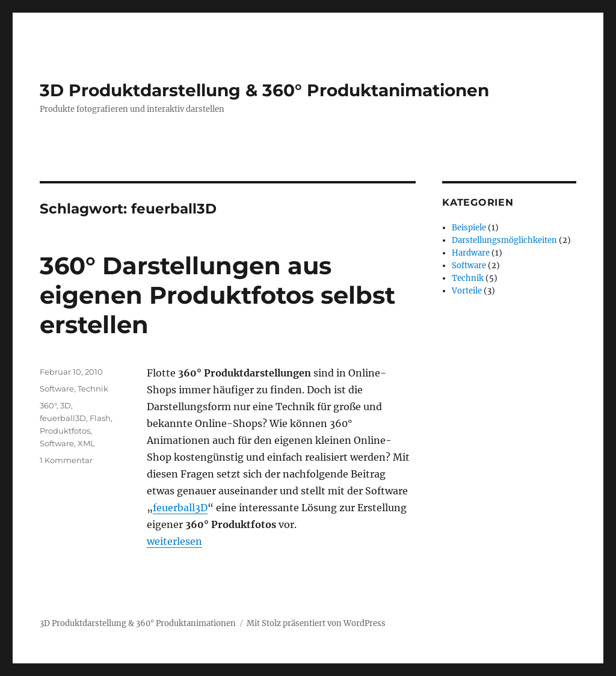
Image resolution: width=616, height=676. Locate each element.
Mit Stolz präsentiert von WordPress (316, 623)
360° (48, 405)
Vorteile (467, 291)
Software (57, 389)
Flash (100, 418)
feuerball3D (180, 508)
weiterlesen (174, 541)
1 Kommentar (66, 460)
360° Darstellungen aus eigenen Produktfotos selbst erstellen (217, 295)
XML (86, 443)
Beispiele (469, 228)
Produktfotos (65, 431)
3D (66, 405)
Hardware (471, 253)
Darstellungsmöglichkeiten (504, 240)
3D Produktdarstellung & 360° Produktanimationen (264, 90)
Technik (93, 389)
